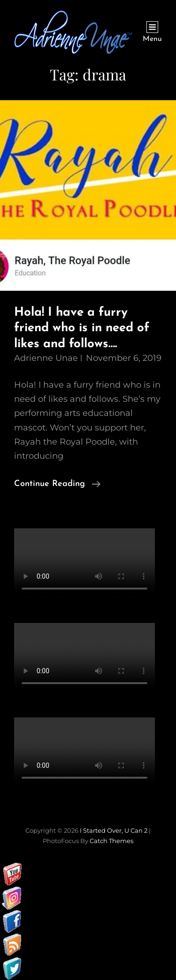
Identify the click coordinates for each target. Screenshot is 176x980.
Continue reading (57, 484)
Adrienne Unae (46, 358)
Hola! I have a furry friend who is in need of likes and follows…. (82, 328)
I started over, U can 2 (114, 830)
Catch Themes (111, 841)
